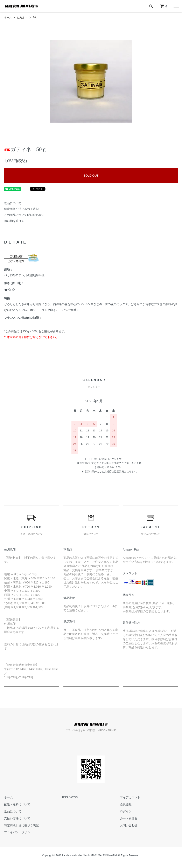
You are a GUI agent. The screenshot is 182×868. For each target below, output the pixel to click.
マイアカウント (130, 797)
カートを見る (129, 818)
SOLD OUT (91, 176)
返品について (13, 203)
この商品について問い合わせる (24, 215)
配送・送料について (17, 804)
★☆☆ (10, 290)
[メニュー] (176, 6)
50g (35, 18)
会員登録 (126, 804)
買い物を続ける (14, 221)
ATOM (74, 797)
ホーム (8, 18)
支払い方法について (17, 818)
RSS (65, 797)
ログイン (126, 811)
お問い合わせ (129, 825)
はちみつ (22, 18)
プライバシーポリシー (19, 832)
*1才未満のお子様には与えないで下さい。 (31, 337)
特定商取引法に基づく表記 (21, 209)
